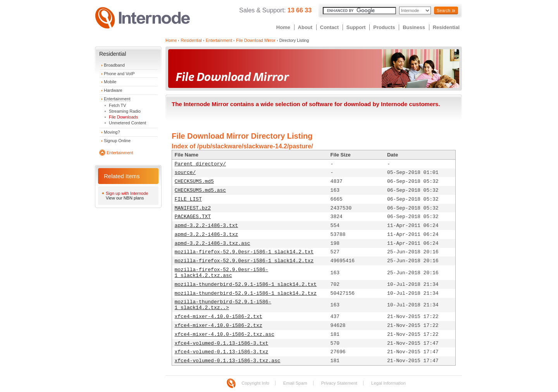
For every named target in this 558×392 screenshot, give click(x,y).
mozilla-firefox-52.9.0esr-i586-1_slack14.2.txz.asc (222, 273)
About (305, 27)
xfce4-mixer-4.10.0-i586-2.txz (219, 326)
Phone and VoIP (119, 74)
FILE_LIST (188, 199)
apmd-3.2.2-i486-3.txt (207, 226)
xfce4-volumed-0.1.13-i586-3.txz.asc (228, 361)
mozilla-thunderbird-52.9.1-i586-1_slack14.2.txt (246, 285)
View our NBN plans (125, 198)
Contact (329, 27)
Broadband (114, 65)
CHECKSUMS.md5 (194, 181)
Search (443, 10)
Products (384, 27)
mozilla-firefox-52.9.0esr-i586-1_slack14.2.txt (244, 252)
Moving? (112, 132)
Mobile (110, 82)
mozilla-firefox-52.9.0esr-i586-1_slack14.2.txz (244, 261)
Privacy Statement (339, 383)
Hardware (113, 90)
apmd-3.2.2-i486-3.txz (207, 235)
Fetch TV (117, 105)
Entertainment (117, 99)
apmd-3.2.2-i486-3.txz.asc (213, 243)
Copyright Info (255, 383)
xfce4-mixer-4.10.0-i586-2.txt (219, 317)
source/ (185, 173)
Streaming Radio (125, 111)
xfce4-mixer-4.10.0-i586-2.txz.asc (225, 334)
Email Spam (295, 383)
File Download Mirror (256, 40)
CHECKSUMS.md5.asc (201, 190)
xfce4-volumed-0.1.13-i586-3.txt (222, 343)
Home (283, 27)
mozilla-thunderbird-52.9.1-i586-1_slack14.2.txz (246, 293)
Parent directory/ (201, 164)
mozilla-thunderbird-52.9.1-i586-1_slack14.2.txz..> (223, 305)
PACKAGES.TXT (193, 217)
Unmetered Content (127, 123)
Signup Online (117, 141)
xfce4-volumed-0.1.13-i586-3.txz (222, 352)
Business (414, 27)
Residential (446, 27)
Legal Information (388, 383)
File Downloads (123, 117)
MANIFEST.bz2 (193, 208)
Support (356, 27)
